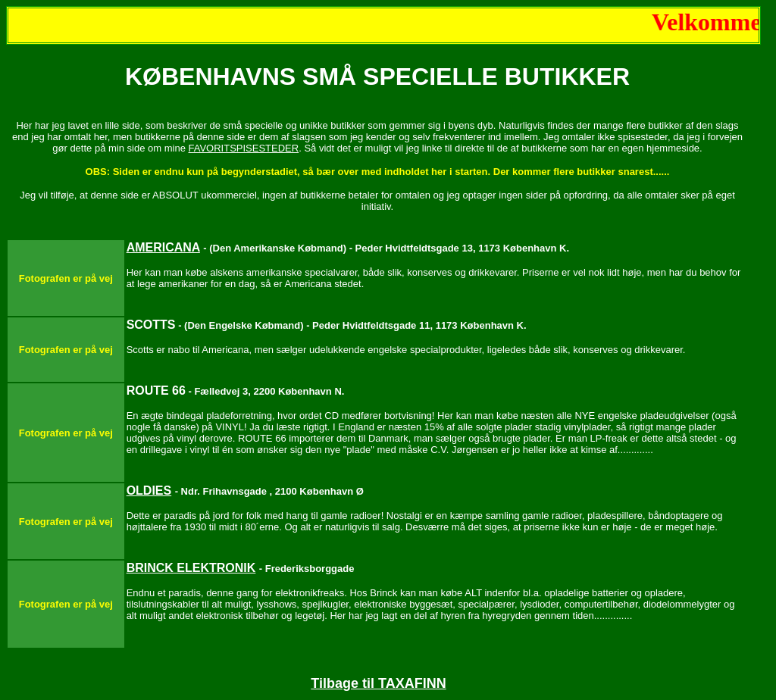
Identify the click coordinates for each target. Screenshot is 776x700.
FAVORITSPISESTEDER (243, 148)
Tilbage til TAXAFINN (378, 683)
